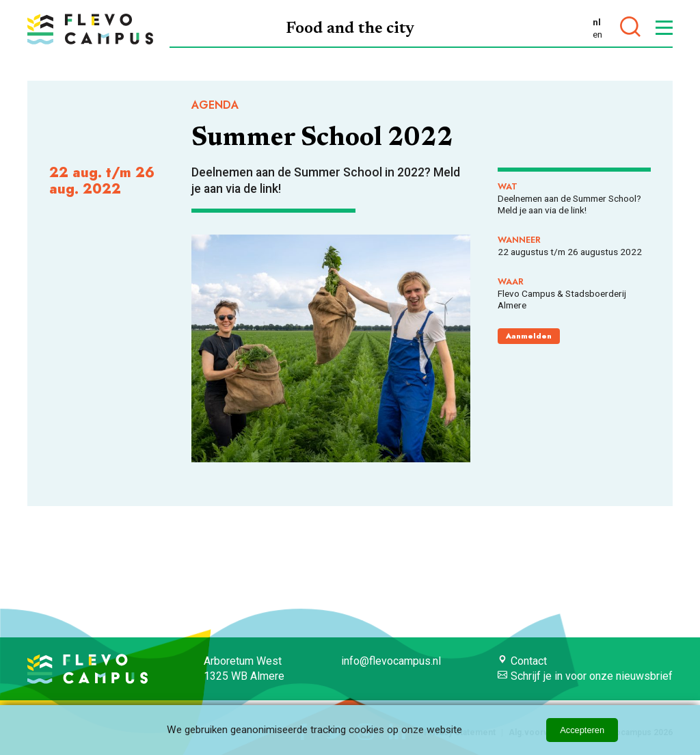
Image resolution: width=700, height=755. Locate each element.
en (597, 34)
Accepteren (582, 730)
